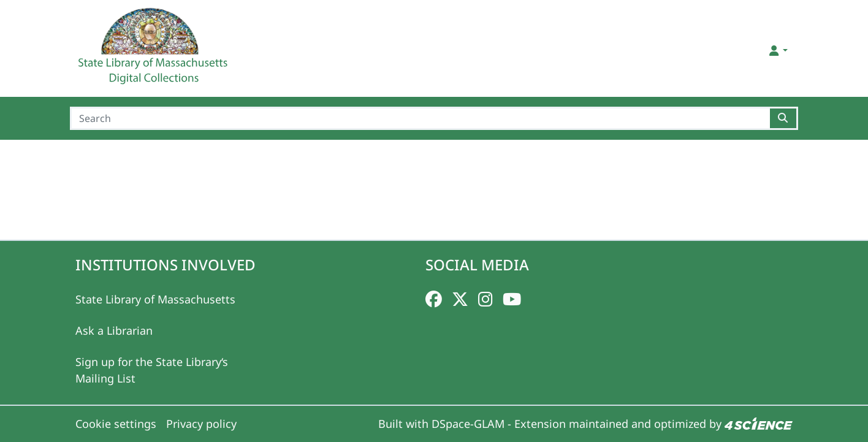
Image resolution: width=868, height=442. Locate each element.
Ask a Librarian (114, 330)
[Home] (154, 51)
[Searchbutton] (784, 118)
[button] (778, 51)
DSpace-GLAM (468, 424)
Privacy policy (201, 424)
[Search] (420, 118)
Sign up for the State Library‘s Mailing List (152, 370)
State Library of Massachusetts (155, 299)
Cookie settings (116, 424)
